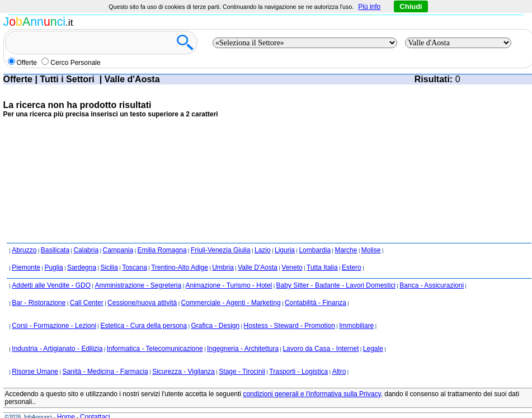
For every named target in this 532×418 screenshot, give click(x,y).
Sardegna (82, 267)
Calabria (86, 250)
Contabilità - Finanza (316, 303)
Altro (339, 372)
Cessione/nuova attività (142, 303)
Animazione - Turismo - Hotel (229, 285)
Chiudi (411, 6)
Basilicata (55, 250)
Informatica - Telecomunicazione (155, 349)
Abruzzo (24, 250)
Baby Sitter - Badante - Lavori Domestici (336, 285)
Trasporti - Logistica (298, 372)
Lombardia (315, 250)
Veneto (292, 267)
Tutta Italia (322, 267)
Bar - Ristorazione (39, 303)
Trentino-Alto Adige (180, 267)
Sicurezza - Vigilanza (183, 372)
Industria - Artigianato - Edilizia (57, 349)
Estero (352, 267)
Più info (369, 7)
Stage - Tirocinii (242, 372)
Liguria (285, 250)
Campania (118, 250)
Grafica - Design (216, 326)
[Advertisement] (207, 153)
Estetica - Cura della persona (143, 326)
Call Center (87, 303)
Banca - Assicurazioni (432, 285)
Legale (373, 349)
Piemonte (26, 267)
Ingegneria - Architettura (243, 349)
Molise (371, 250)
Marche (346, 250)
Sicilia (109, 267)
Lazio (263, 250)
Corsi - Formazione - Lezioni (54, 326)
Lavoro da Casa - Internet (321, 349)
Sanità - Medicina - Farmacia (105, 372)
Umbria (223, 267)
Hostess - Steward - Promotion (289, 326)
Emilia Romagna (162, 250)
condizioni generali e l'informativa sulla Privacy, (313, 394)
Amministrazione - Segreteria (138, 285)
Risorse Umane (35, 372)
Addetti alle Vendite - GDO (51, 285)
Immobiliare (356, 326)
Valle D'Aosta (258, 267)
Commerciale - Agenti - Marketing (231, 303)
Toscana (135, 267)
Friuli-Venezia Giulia (221, 250)
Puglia (53, 267)
